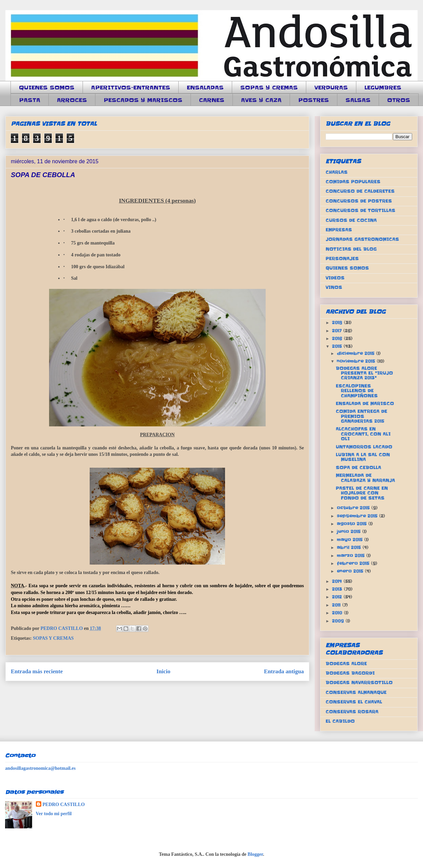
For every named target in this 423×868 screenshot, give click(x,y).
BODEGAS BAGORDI (350, 673)
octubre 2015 (354, 508)
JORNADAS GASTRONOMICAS (362, 239)
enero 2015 (351, 571)
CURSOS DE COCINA (351, 220)
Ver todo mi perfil (54, 814)
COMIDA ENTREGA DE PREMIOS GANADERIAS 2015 (361, 416)
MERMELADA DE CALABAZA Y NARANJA (365, 478)
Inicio (163, 671)
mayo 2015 (350, 540)
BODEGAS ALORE (346, 664)
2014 (338, 581)
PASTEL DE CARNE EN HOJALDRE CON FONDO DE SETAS (362, 493)
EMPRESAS (339, 230)
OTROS (399, 100)
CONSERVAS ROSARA (352, 712)
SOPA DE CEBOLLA (358, 468)
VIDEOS (335, 278)
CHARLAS (337, 172)
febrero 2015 (354, 563)
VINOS (334, 287)
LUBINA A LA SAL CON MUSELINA (363, 457)
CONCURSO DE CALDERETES (360, 191)
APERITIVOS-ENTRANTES (131, 87)
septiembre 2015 (358, 516)
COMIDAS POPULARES (353, 182)
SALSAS (358, 100)
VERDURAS (331, 87)
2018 (338, 323)
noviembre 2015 (357, 361)
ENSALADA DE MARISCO (365, 404)
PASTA (30, 100)
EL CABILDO (340, 721)
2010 (338, 613)
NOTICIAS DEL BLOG (351, 249)
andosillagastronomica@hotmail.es (40, 768)
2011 (337, 605)
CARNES (212, 100)
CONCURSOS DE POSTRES (359, 201)
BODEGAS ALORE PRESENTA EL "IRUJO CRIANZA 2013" (364, 373)
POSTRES (314, 100)
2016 (338, 338)
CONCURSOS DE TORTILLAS (360, 210)
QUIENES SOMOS (47, 87)
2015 (338, 346)
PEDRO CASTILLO (64, 805)
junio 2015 (349, 532)
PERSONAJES (342, 259)
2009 (339, 621)
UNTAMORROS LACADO (364, 447)
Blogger (255, 854)
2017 (338, 331)
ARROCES (72, 100)
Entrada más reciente (37, 671)
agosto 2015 (352, 524)
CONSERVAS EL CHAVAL (354, 702)
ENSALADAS (205, 87)
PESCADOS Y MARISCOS (143, 100)
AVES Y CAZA (261, 100)
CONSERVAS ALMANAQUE (356, 692)
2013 (338, 589)
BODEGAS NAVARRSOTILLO (359, 683)
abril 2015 (350, 547)
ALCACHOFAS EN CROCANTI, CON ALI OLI (363, 434)
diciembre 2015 (356, 353)
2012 (338, 597)
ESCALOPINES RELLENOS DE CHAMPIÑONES (357, 391)
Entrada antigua (284, 671)
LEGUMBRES (383, 87)
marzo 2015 (351, 556)
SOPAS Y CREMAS (269, 87)
